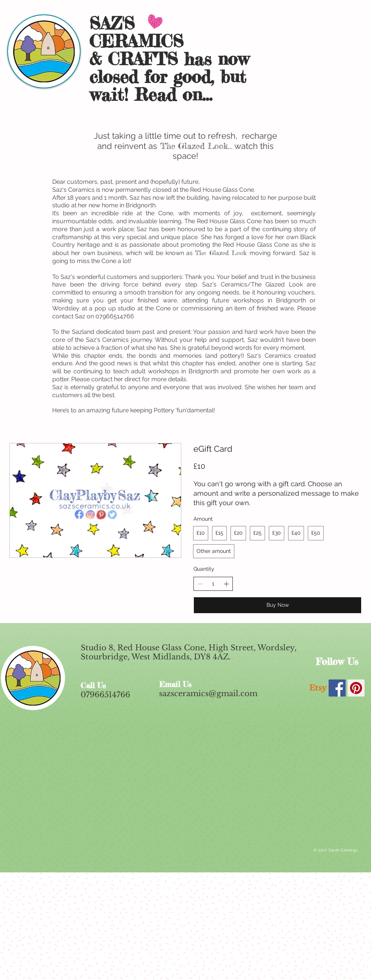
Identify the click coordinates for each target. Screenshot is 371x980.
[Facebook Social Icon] (337, 688)
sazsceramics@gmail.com (208, 694)
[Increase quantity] (226, 584)
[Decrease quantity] (200, 584)
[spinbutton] (213, 584)
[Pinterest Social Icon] (356, 688)
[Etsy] (318, 688)
